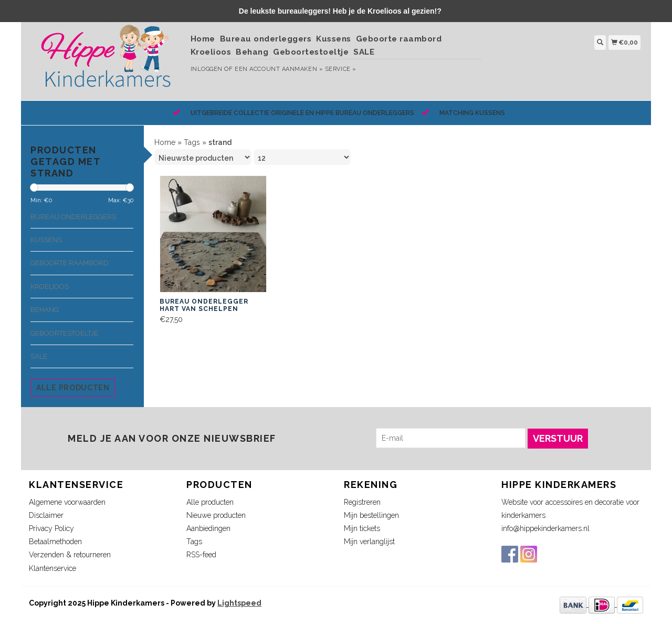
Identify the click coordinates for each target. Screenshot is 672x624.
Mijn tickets (362, 528)
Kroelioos (211, 52)
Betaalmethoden (55, 542)
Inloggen (207, 69)
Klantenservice (52, 568)
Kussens (334, 39)
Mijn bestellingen (371, 515)
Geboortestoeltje (311, 52)
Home (203, 39)
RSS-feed (201, 555)
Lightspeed (239, 603)
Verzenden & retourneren (70, 555)
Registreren (362, 502)
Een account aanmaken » (279, 69)
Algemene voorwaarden (67, 502)
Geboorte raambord (399, 39)
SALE (364, 52)
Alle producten (73, 388)
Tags (192, 142)
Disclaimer (46, 515)
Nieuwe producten (216, 515)
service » (341, 69)
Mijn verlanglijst (369, 542)
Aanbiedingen (208, 528)
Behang (252, 52)
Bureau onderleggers (266, 39)
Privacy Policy (51, 528)
